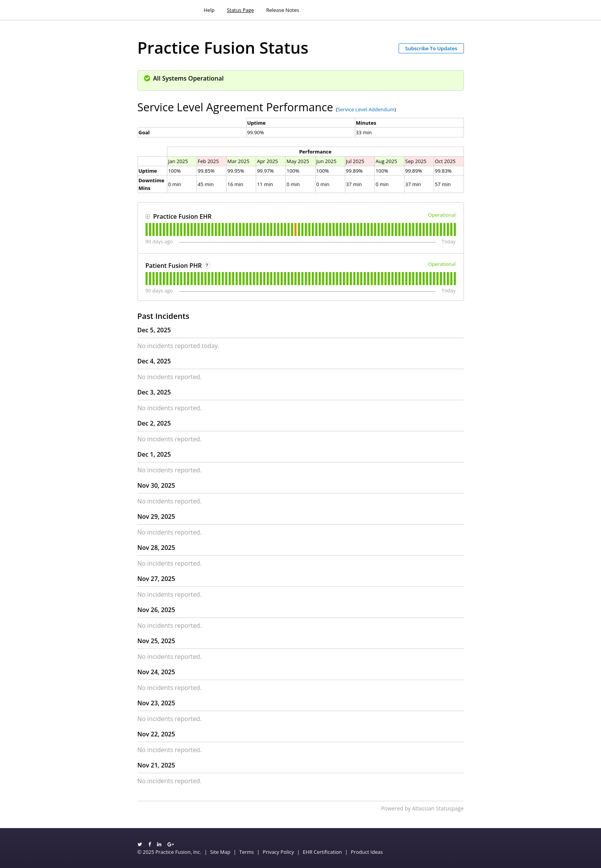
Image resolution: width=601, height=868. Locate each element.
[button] (431, 48)
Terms (247, 852)
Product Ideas (367, 852)
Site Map (220, 852)
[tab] (147, 229)
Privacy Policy (278, 852)
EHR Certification (323, 852)
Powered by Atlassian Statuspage (422, 808)
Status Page (241, 10)
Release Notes (283, 10)
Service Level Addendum (366, 109)
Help (209, 10)
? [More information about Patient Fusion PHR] (207, 266)
